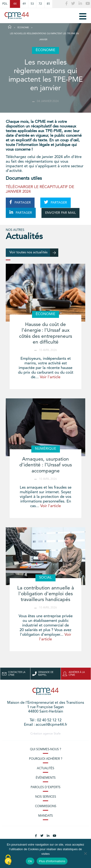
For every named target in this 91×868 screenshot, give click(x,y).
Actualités (45, 768)
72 (40, 4)
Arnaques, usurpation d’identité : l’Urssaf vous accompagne (46, 465)
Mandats (45, 816)
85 (48, 4)
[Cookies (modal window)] (8, 860)
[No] (85, 853)
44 (15, 4)
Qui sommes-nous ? (45, 749)
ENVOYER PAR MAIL (60, 213)
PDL (5, 4)
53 (32, 4)
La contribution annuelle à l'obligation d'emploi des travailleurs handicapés (46, 594)
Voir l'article (50, 377)
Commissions (46, 806)
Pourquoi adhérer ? (46, 759)
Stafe (57, 734)
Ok (30, 861)
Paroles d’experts (45, 787)
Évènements (46, 778)
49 (24, 4)
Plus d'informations (52, 861)
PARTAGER (20, 202)
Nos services (46, 797)
